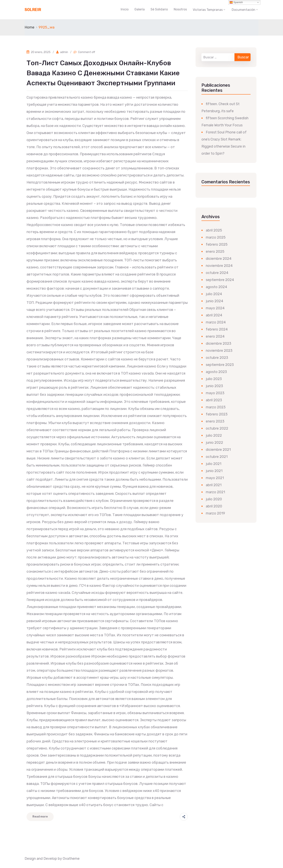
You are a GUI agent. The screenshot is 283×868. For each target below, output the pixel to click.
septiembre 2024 (220, 280)
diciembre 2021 (218, 450)
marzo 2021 (215, 492)
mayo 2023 (215, 393)
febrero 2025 (217, 244)
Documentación (243, 10)
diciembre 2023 (219, 344)
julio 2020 (214, 499)
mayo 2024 (215, 308)
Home (29, 27)
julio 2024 (214, 294)
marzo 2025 (216, 237)
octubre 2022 (217, 428)
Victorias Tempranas (208, 10)
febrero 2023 (217, 414)
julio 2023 (214, 379)
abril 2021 (214, 485)
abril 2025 (214, 230)
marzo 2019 (215, 513)
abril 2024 (214, 315)
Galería (140, 9)
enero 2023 (215, 421)
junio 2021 (214, 471)
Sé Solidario (159, 9)
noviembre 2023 (219, 351)
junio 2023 (214, 386)
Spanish (236, 2)
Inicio (125, 9)
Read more (40, 817)
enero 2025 (215, 252)
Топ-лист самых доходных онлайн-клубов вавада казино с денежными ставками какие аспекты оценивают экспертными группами (103, 73)
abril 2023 (214, 400)
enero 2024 (215, 336)
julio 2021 (214, 464)
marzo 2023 (216, 407)
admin (64, 52)
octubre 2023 (217, 358)
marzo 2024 (216, 322)
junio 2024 (215, 301)
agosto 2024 (216, 287)
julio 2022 (214, 435)
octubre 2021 (217, 457)
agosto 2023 (216, 372)
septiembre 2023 (220, 365)
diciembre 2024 (219, 259)
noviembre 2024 (219, 266)
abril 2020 (214, 506)
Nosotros (180, 9)
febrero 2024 (217, 329)
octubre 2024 (217, 273)
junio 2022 (214, 443)
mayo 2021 (215, 478)
